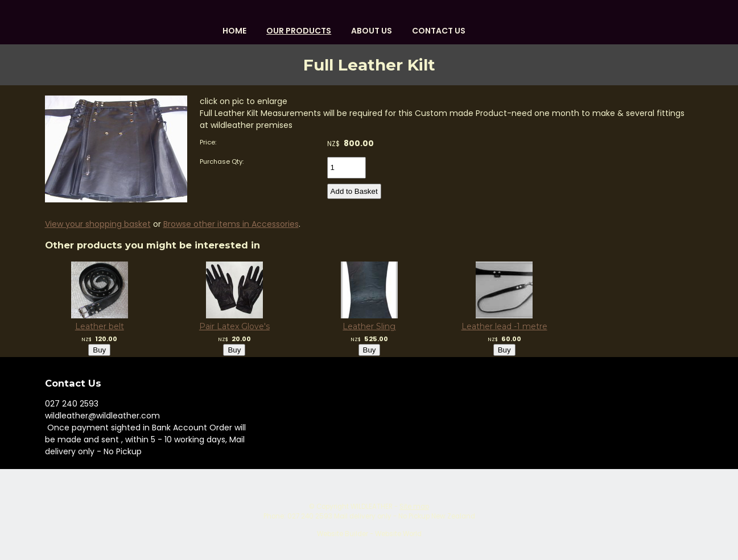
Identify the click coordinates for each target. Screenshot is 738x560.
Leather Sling (369, 326)
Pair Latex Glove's (234, 326)
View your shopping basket (98, 224)
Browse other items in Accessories (231, 224)
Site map (414, 507)
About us (372, 31)
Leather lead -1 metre (504, 326)
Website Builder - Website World (369, 534)
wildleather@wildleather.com (102, 416)
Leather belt (99, 326)
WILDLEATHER (372, 507)
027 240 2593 (72, 404)
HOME (234, 31)
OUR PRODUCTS (299, 31)
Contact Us (439, 31)
